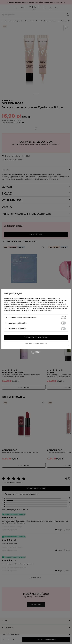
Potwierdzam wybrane (36, 344)
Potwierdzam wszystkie (36, 337)
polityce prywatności (26, 304)
